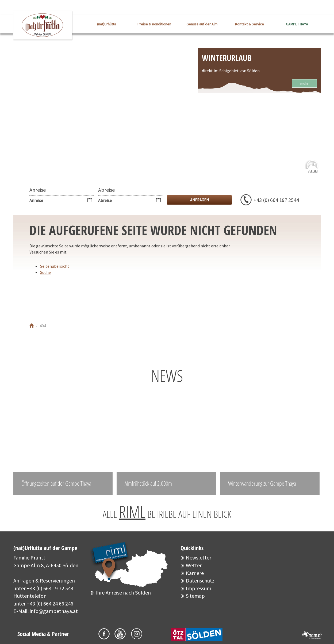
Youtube (55, 297)
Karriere (195, 573)
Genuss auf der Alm (202, 24)
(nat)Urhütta (107, 24)
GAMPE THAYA (297, 24)
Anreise (38, 190)
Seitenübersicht (55, 266)
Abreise (106, 190)
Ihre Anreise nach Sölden (123, 593)
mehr (304, 83)
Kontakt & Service (249, 24)
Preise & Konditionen (154, 24)
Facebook (39, 297)
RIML (132, 512)
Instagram (72, 297)
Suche (45, 272)
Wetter (194, 565)
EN (317, 8)
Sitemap (195, 596)
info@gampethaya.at (54, 611)
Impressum (199, 588)
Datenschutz (200, 580)
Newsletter (199, 557)
